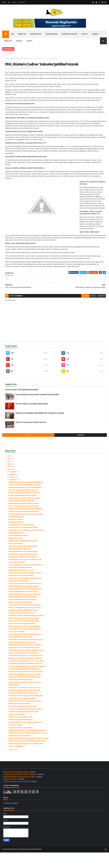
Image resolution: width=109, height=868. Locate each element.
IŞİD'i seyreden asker (16, 559)
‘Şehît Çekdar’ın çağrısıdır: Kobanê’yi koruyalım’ (24, 634)
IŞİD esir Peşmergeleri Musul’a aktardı (31, 438)
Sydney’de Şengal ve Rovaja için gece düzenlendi (25, 610)
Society (85, 35)
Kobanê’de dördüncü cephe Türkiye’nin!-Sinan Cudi (25, 738)
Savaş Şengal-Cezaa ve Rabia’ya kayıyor (21, 540)
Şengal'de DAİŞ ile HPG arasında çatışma (22, 629)
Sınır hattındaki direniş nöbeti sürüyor (21, 653)
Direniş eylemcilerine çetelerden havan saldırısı (24, 642)
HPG (18, 60)
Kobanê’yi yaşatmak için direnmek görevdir (23, 709)
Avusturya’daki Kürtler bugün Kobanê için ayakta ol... (26, 650)
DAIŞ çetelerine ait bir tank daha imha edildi (23, 722)
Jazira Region (51, 35)
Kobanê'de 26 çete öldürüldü (18, 597)
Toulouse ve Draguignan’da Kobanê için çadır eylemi (25, 725)
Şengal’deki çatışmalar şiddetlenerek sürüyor (23, 626)
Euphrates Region (69, 35)
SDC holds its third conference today (15, 788)
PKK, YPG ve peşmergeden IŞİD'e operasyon (23, 506)
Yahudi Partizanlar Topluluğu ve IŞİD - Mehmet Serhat (26, 759)
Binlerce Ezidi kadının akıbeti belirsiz (20, 618)
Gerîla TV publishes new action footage (16, 797)
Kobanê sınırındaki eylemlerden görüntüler (23, 511)
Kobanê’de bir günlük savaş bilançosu (21, 735)
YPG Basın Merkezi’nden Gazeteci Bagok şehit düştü (26, 530)
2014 (9, 485)
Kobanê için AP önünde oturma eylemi (21, 591)
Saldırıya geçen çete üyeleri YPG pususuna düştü (25, 514)
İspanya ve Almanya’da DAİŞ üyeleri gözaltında (23, 669)
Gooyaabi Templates (35, 865)
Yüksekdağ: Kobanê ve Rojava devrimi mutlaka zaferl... (27, 711)
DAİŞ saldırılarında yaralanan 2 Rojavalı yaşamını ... (25, 602)
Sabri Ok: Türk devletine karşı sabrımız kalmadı (24, 522)
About (15, 2)
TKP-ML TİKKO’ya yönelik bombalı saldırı (32, 419)
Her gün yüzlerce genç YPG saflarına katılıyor (23, 570)
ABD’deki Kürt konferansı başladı (19, 719)
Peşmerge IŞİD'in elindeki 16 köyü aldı (21, 516)
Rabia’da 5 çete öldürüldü (17, 730)
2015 (9, 482)
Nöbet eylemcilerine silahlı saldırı (19, 564)
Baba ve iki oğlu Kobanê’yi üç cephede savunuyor (25, 623)
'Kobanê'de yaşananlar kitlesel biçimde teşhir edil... (25, 685)
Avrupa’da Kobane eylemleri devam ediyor (22, 615)
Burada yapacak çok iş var (17, 548)
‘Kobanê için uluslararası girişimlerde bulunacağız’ (25, 620)
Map (9, 2)
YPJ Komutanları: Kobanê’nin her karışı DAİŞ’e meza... (26, 671)
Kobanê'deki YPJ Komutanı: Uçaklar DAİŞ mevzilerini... (26, 655)
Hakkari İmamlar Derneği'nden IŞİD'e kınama (23, 556)
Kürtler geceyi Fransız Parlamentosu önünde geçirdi (26, 687)
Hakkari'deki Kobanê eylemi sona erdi (21, 586)
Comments (81, 451)
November (13, 490)
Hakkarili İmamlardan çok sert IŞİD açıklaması (23, 567)
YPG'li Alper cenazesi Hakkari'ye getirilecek (23, 562)
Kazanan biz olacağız (15, 741)
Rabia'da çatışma (14, 701)
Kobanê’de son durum (16, 535)
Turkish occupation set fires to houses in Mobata (19, 790)
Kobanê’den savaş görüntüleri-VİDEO (21, 733)
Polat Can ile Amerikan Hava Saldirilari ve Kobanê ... (25, 500)
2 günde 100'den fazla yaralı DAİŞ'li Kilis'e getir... (24, 727)
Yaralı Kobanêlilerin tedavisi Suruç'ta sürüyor (23, 607)
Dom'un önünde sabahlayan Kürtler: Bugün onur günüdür (27, 682)
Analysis (8, 42)
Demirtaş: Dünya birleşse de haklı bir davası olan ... (25, 508)
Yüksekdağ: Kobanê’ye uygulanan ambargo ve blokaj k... (27, 631)
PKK (22, 60)
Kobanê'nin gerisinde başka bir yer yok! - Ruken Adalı (26, 677)
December (13, 487)
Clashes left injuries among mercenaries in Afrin (19, 792)
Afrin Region (36, 35)
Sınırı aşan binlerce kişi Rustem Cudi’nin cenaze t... (25, 698)
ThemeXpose (14, 865)
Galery (19, 42)
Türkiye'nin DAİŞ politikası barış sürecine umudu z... (26, 690)
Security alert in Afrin (10, 795)
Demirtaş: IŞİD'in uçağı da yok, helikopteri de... (24, 572)
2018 (9, 474)
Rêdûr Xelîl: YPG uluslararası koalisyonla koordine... (25, 703)
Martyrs (22, 35)
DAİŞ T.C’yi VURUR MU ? (16, 762)
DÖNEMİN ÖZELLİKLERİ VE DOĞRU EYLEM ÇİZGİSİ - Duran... (28, 749)
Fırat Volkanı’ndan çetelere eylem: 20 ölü (22, 658)
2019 (9, 472)
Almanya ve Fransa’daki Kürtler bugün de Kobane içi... (26, 674)
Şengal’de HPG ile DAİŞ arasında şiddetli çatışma (24, 663)
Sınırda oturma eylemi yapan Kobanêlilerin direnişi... (25, 589)
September (13, 495)
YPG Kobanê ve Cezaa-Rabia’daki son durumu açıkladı (26, 546)
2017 (9, 477)
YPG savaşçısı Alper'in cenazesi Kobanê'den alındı (25, 581)
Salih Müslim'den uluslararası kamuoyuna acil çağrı (25, 717)
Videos (29, 42)
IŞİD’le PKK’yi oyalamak (16, 532)
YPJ (28, 451)
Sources (22, 2)
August (11, 765)
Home (4, 2)
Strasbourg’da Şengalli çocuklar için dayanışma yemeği (26, 666)
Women (95, 35)
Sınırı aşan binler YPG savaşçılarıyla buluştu (22, 714)
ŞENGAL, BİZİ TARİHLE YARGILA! (19, 751)
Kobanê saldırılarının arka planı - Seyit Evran (23, 612)
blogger (82, 311)
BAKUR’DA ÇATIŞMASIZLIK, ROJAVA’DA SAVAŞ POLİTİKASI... (29, 754)
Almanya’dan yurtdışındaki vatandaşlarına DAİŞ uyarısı (25, 679)
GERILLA (13, 60)
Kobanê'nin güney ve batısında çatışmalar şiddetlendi (26, 498)
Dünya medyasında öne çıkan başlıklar (21, 743)
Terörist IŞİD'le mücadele (17, 578)
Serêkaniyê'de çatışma (16, 538)
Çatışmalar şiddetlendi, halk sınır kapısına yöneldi (24, 706)
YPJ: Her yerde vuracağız (17, 647)
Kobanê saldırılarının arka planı (18, 551)
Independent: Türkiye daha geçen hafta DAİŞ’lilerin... (26, 594)
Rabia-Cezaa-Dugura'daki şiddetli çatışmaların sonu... (26, 599)
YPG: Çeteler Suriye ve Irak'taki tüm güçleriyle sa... (25, 645)
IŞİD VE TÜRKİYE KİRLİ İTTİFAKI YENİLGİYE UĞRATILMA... (28, 757)
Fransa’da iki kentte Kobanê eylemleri (21, 695)
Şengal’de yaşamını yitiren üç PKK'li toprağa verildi (25, 503)
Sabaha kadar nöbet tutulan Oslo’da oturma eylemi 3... (26, 661)
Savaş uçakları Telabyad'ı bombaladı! (20, 583)
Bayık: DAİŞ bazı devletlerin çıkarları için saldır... (24, 519)
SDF (13, 35)
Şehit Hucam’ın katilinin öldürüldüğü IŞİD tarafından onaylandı (40, 429)
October (12, 493)
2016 (9, 480)
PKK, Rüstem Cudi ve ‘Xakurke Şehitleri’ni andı (24, 637)
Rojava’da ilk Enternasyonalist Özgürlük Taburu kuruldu (37, 410)
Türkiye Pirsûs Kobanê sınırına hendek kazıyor (24, 527)
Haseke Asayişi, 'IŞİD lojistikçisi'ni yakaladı (22, 405)
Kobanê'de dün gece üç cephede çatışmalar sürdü (25, 575)
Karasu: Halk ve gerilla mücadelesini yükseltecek (25, 693)
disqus (90, 311)
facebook (98, 311)
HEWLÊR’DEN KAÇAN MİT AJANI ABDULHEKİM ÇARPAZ (27, 746)
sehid (26, 60)
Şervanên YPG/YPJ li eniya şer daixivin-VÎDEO (23, 543)
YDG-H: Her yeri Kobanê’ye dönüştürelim (22, 639)
